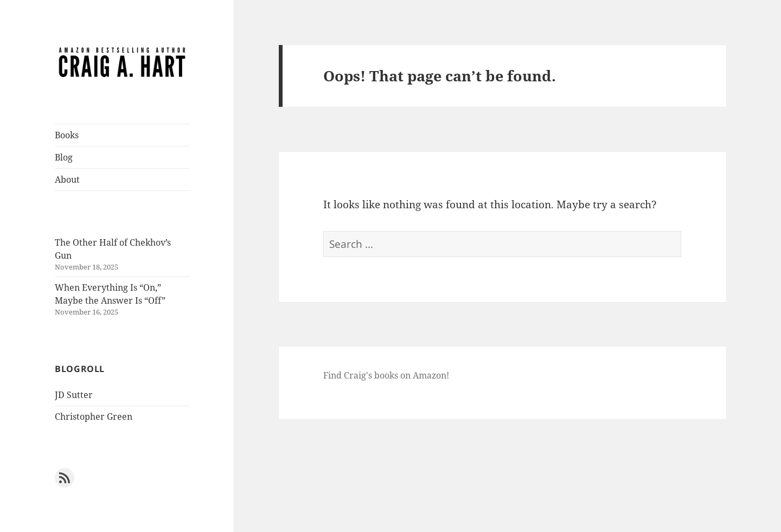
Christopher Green (94, 416)
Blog (64, 157)
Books (67, 135)
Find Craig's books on (368, 375)
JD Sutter (74, 395)
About (67, 180)
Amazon (430, 375)
